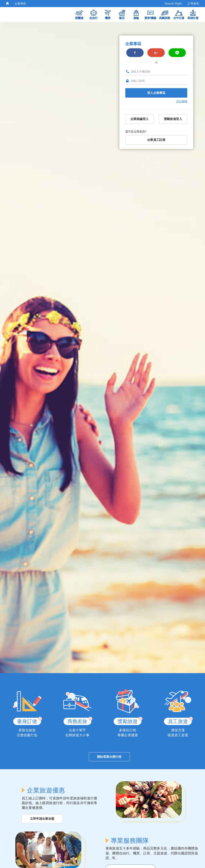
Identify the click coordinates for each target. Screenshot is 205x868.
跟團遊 (79, 14)
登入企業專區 (156, 94)
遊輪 (136, 14)
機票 (108, 14)
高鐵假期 (165, 14)
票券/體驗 (150, 14)
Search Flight (173, 4)
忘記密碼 (182, 102)
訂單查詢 (193, 4)
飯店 (122, 14)
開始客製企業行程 (109, 754)
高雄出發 (193, 14)
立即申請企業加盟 (42, 816)
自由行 (94, 14)
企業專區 (20, 4)
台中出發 (179, 14)
